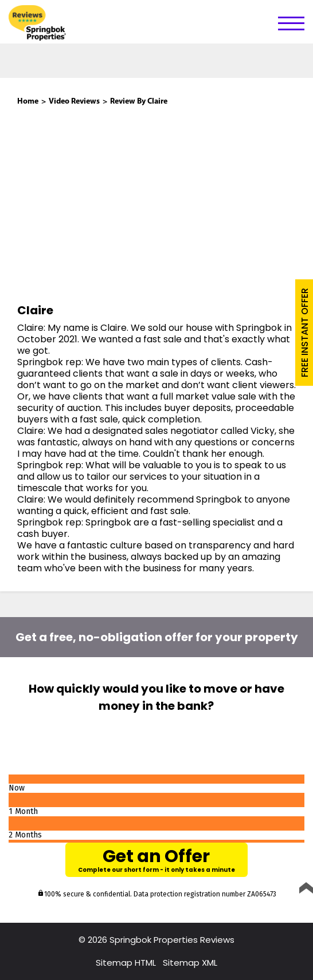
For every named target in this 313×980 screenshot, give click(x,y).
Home (28, 102)
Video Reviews (74, 102)
